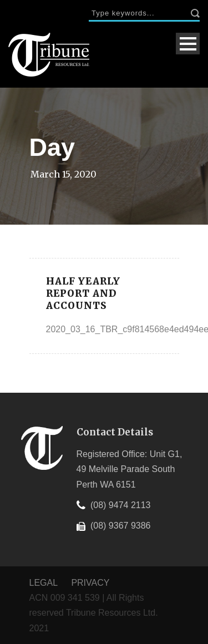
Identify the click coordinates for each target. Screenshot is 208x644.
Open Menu (188, 44)
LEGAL (45, 583)
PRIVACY (90, 583)
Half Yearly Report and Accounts (83, 293)
